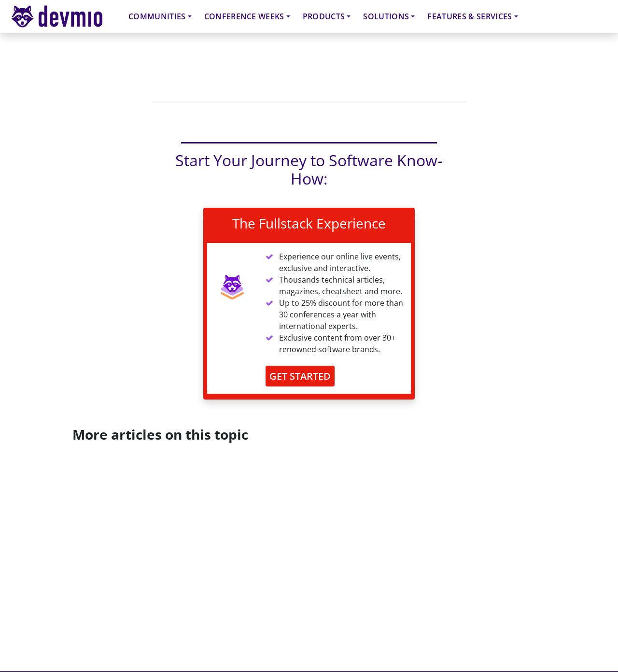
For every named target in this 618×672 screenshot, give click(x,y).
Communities (157, 16)
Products (324, 16)
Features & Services (470, 16)
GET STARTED (300, 376)
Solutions (386, 16)
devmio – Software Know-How (64, 16)
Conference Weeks (244, 16)
